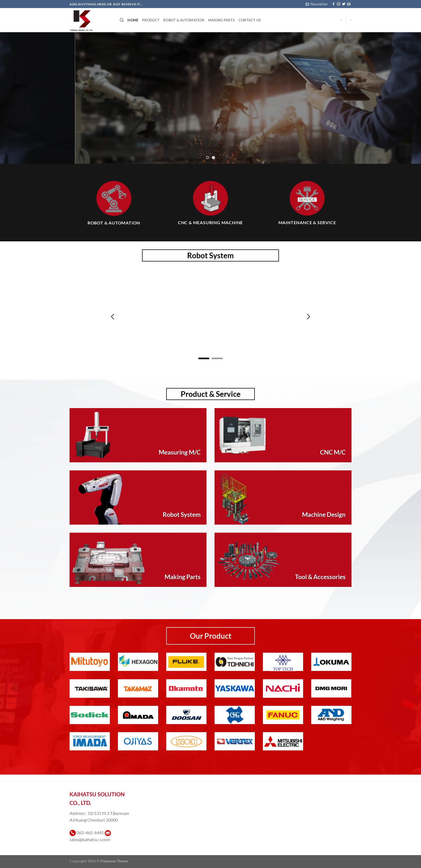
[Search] (122, 20)
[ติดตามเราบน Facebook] (333, 4)
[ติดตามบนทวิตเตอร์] (344, 4)
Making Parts (221, 20)
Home (133, 20)
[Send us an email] (349, 4)
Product (151, 20)
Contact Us (250, 20)
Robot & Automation (184, 20)
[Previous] (113, 317)
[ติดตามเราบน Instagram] (339, 4)
